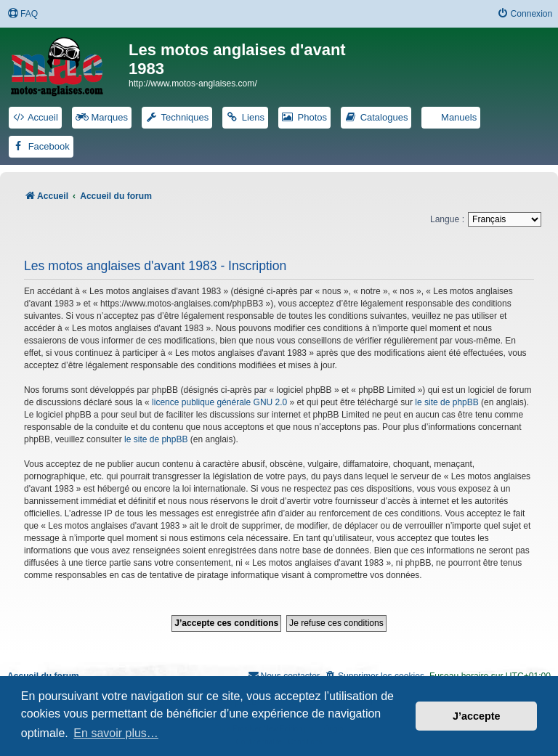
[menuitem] (23, 14)
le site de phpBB (446, 402)
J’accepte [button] (477, 716)
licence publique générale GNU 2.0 (219, 402)
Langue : (447, 219)
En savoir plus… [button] (116, 733)
